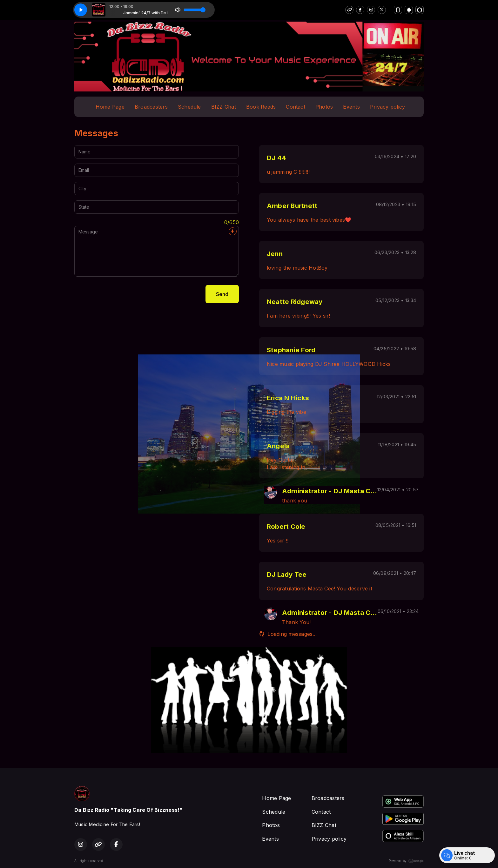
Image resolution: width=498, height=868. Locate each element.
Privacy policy (387, 107)
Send (222, 294)
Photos (324, 107)
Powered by (406, 861)
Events (351, 107)
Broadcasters (151, 107)
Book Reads (261, 107)
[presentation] (123, 294)
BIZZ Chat (224, 107)
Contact (296, 107)
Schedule (189, 107)
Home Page (110, 107)
